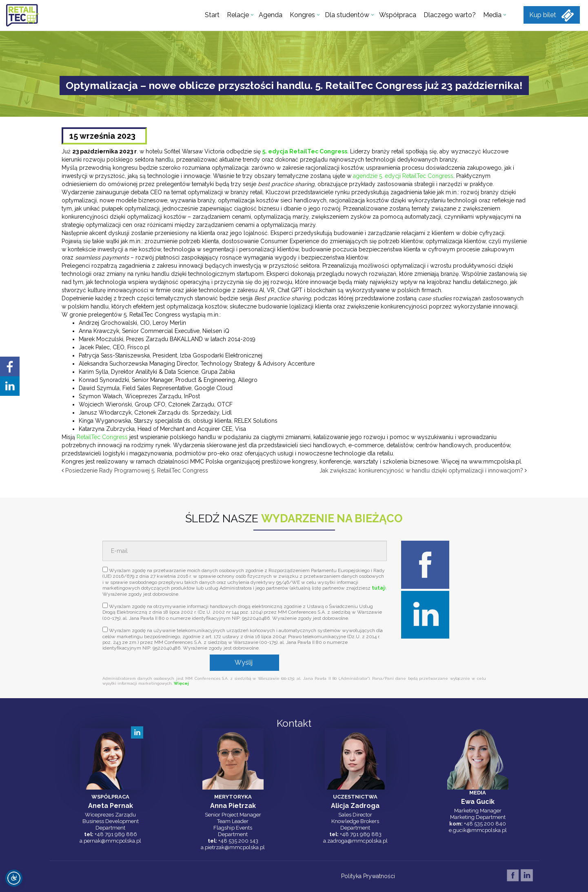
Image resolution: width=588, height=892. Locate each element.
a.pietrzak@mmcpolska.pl (233, 847)
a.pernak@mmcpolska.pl (110, 841)
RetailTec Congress (102, 437)
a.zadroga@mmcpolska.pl (355, 841)
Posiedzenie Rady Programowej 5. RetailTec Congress (137, 470)
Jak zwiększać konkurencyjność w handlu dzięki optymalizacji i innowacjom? (421, 470)
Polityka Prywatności (368, 876)
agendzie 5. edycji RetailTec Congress (403, 176)
